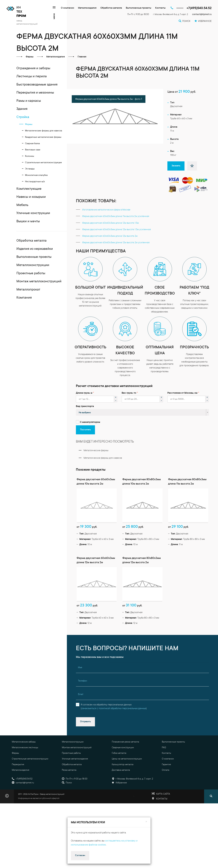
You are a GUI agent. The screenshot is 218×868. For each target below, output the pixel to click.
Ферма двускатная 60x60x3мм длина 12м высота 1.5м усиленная (117, 230)
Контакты (160, 8)
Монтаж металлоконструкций (77, 761)
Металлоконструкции (73, 755)
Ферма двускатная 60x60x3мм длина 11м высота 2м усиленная (116, 216)
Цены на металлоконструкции (127, 772)
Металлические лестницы (25, 761)
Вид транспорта (85, 406)
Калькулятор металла (123, 778)
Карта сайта (163, 808)
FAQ (164, 761)
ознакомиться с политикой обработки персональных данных (114, 722)
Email (81, 708)
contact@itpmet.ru (202, 15)
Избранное (119, 796)
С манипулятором (90, 422)
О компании (67, 8)
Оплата (166, 784)
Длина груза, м (84, 393)
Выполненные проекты (139, 8)
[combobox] (143, 412)
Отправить (85, 735)
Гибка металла (119, 767)
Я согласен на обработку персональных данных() (114, 720)
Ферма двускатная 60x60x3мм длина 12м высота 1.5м (110, 223)
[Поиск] (211, 810)
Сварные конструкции (123, 761)
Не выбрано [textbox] (85, 413)
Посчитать (85, 430)
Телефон (83, 694)
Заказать (176, 166)
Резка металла (69, 784)
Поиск (67, 796)
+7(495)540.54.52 (199, 8)
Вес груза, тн (129, 393)
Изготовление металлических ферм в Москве (106, 210)
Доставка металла (121, 784)
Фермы (15, 767)
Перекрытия (18, 778)
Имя (80, 681)
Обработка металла (111, 8)
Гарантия (166, 778)
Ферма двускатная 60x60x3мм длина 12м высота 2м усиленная (116, 243)
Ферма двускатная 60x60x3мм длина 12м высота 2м (110, 236)
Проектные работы (71, 767)
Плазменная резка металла (125, 755)
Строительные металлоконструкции (30, 772)
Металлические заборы (24, 755)
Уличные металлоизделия (75, 772)
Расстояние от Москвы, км (182, 393)
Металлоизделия (87, 8)
